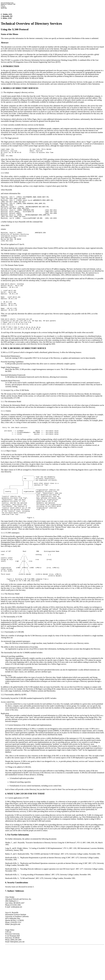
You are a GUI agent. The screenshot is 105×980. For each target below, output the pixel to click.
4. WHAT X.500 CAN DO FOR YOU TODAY (25, 827)
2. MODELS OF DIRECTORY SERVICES (20, 88)
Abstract (5, 43)
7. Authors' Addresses (15, 924)
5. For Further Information (17, 868)
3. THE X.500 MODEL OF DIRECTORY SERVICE (24, 364)
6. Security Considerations (17, 916)
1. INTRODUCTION (10, 66)
